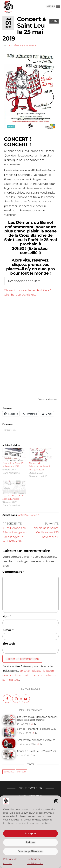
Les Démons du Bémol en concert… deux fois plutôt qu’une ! (38, 718)
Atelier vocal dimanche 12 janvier (36, 740)
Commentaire (13, 572)
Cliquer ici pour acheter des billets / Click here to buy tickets (27, 292)
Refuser (31, 842)
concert (34, 515)
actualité (24, 515)
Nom (7, 616)
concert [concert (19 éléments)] (22, 772)
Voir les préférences (30, 851)
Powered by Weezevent (47, 399)
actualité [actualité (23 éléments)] (9, 772)
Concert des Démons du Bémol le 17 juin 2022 (39, 466)
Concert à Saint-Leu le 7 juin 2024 (37, 751)
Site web (9, 644)
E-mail (8, 630)
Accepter (30, 833)
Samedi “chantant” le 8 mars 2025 (37, 729)
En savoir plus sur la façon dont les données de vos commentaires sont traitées (29, 675)
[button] (56, 801)
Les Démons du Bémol (22, 46)
